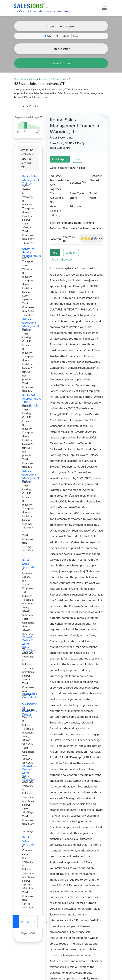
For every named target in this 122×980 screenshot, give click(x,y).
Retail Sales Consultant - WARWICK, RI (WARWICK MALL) (28, 704)
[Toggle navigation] (104, 8)
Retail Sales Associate (28, 564)
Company (71, 252)
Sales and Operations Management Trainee (28, 324)
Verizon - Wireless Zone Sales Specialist (28, 643)
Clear (76, 36)
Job (55, 252)
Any (49, 36)
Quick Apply (60, 159)
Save (78, 159)
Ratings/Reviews (62, 259)
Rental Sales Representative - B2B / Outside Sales (28, 400)
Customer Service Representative (28, 252)
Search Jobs (61, 63)
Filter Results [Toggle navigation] (28, 106)
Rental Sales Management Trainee (28, 180)
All (57, 36)
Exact (66, 36)
